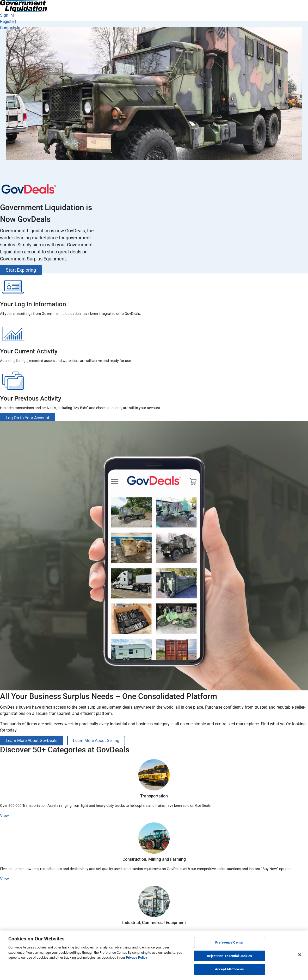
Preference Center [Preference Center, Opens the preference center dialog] (229, 942)
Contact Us (10, 28)
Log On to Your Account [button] (27, 418)
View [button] (4, 816)
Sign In (6, 15)
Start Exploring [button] (21, 270)
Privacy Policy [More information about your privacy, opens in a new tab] (137, 957)
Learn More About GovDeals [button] (32, 741)
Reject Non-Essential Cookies (229, 956)
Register (7, 21)
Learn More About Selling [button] (96, 741)
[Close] (300, 955)
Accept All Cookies (229, 969)
